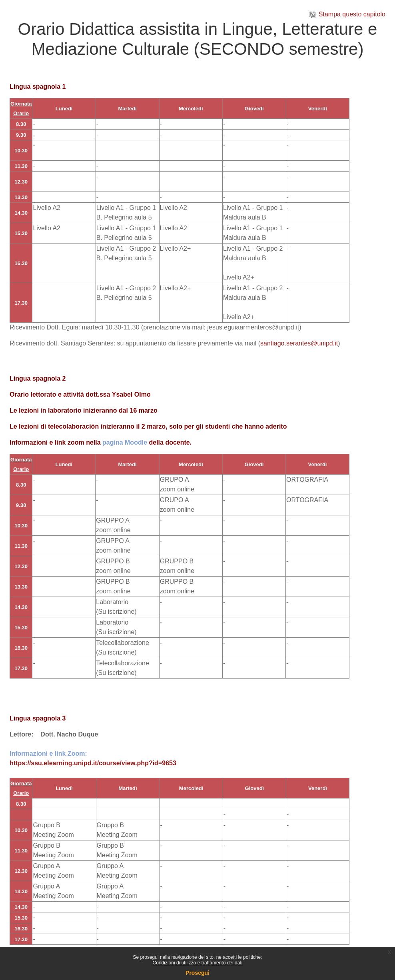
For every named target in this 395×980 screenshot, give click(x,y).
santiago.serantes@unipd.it (299, 343)
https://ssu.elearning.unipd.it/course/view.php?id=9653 (93, 763)
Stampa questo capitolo (347, 14)
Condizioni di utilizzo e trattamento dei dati (198, 963)
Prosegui (197, 973)
